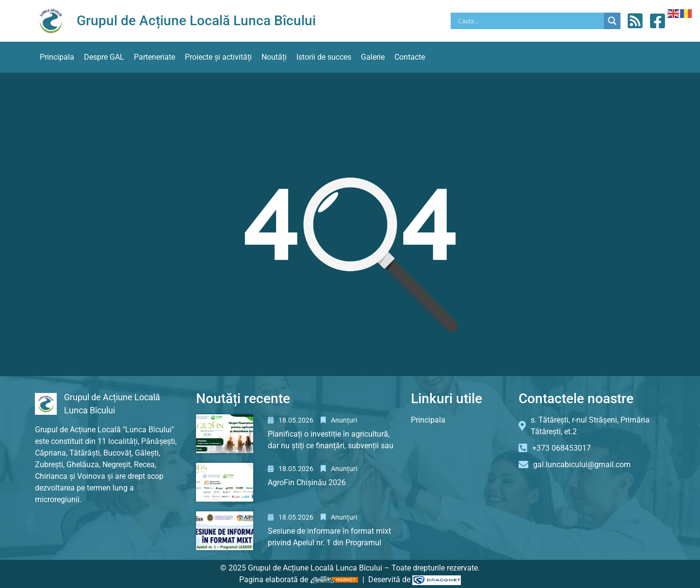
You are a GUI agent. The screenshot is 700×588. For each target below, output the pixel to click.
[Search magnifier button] (612, 21)
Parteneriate (155, 57)
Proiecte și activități (218, 57)
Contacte (410, 57)
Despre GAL (104, 57)
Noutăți (274, 57)
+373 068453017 (562, 448)
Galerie (373, 57)
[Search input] (530, 21)
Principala (57, 57)
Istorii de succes (324, 57)
